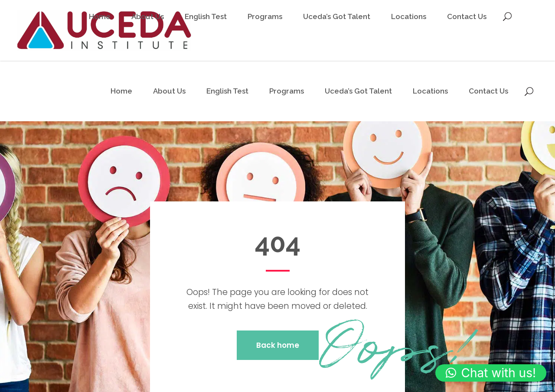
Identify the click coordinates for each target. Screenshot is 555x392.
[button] (491, 373)
